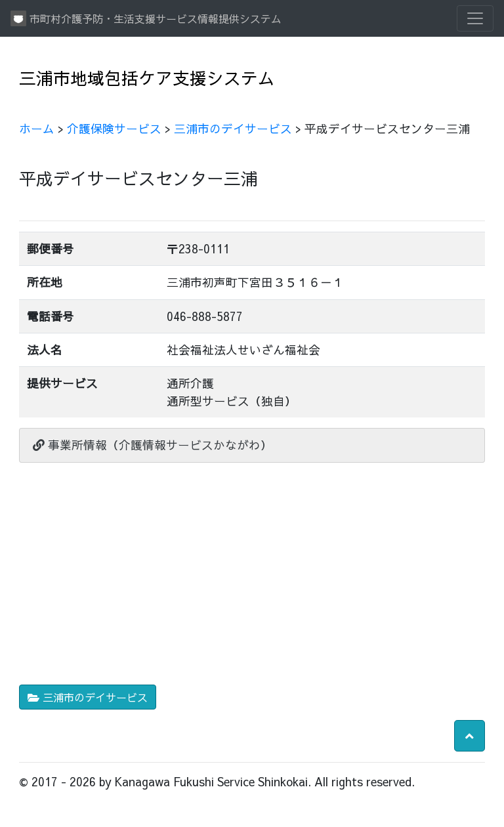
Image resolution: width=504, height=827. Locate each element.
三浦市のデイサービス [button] (88, 697)
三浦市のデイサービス (233, 128)
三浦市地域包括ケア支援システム (147, 78)
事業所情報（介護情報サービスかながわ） (153, 445)
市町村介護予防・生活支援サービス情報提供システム (146, 18)
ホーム (37, 128)
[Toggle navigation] (475, 18)
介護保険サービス (114, 128)
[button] (470, 736)
